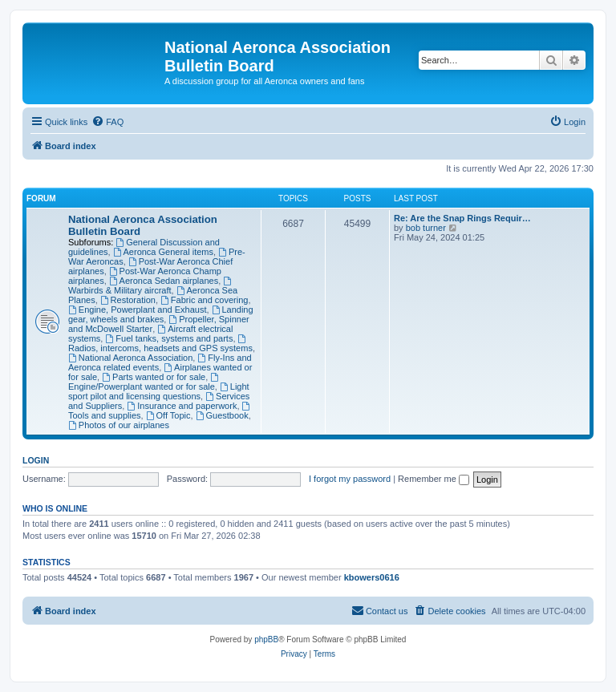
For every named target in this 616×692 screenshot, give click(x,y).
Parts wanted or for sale (154, 377)
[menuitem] (107, 122)
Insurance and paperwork (182, 406)
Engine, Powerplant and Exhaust (137, 310)
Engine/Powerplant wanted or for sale (144, 382)
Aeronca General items (163, 252)
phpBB (266, 639)
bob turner (426, 228)
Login (36, 460)
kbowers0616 (372, 577)
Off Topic (168, 415)
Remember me (434, 479)
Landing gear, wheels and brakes (161, 314)
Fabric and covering (204, 300)
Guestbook (222, 415)
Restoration (128, 300)
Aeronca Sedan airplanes (164, 281)
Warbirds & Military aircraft (151, 286)
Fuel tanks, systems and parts (169, 338)
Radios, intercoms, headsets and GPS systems (160, 344)
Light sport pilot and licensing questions (159, 391)
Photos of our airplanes (119, 425)
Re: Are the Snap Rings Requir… (462, 218)
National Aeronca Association (130, 358)
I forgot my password (350, 479)
